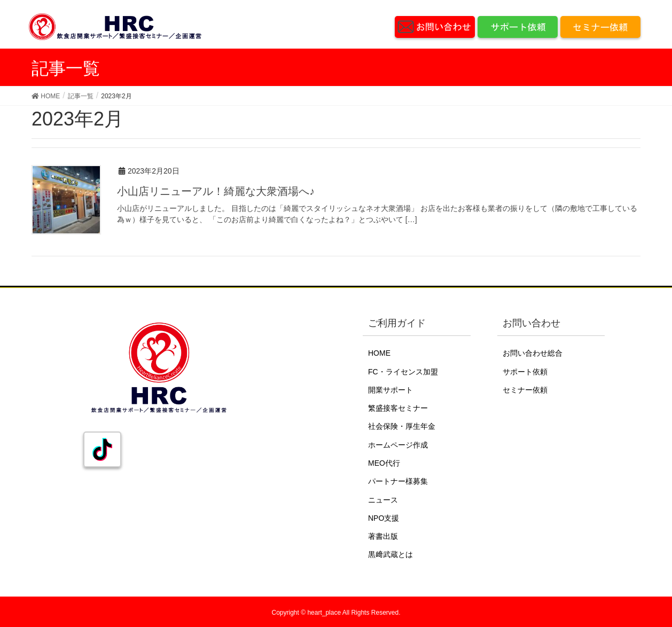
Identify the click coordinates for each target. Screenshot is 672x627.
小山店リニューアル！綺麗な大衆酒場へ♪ (216, 191)
